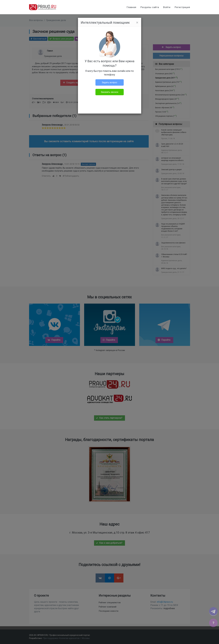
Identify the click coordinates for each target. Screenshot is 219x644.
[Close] (137, 23)
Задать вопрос (109, 82)
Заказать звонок (110, 92)
